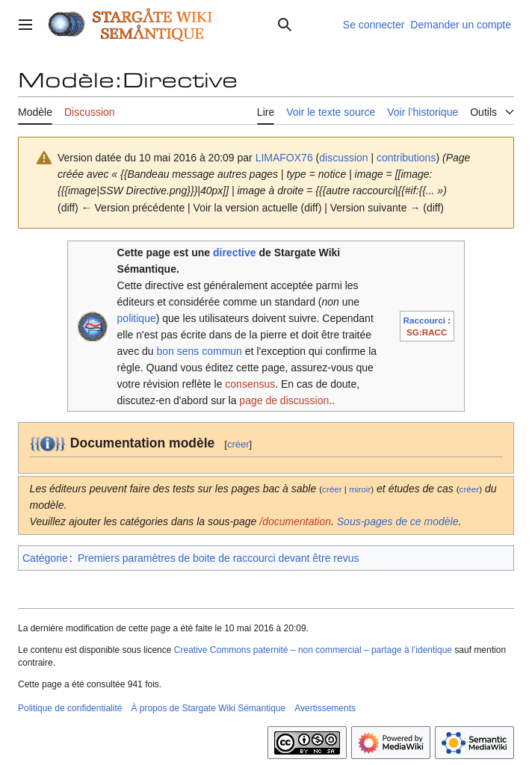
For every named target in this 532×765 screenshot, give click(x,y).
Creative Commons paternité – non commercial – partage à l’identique (313, 650)
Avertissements (325, 708)
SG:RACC (427, 332)
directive (235, 253)
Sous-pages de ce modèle (398, 521)
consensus (250, 384)
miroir (360, 489)
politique (137, 318)
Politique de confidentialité (70, 708)
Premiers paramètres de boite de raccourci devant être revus (219, 558)
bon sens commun (199, 351)
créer (238, 444)
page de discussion (284, 400)
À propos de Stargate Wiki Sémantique (208, 708)
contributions (406, 158)
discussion (343, 158)
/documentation (295, 521)
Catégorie (45, 558)
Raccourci (424, 320)
